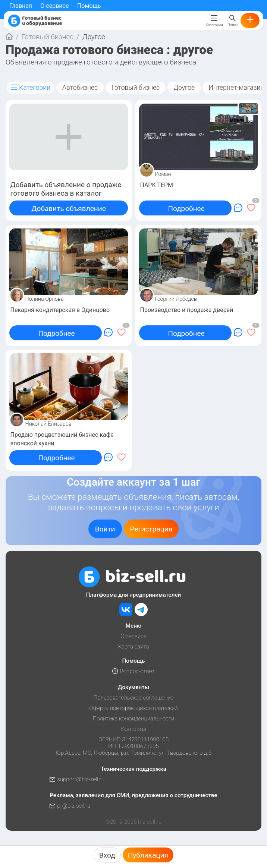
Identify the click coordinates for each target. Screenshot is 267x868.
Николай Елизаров (48, 424)
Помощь (89, 6)
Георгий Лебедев (176, 299)
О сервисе (54, 6)
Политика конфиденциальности (134, 719)
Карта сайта (133, 647)
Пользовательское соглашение (133, 698)
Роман (163, 174)
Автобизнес (80, 88)
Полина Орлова (45, 299)
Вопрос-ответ (133, 671)
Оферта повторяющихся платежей (134, 708)
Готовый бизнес (48, 37)
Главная (21, 6)
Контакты (134, 729)
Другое (184, 88)
